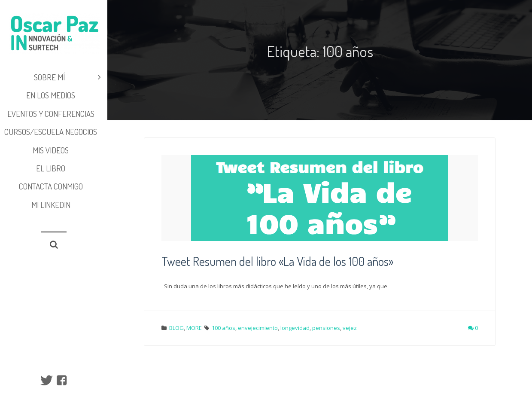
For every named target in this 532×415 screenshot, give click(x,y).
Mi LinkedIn (51, 205)
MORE (194, 328)
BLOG (176, 328)
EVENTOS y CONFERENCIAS (51, 114)
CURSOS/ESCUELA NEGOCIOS (51, 132)
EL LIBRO (51, 168)
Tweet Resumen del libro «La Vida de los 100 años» (277, 261)
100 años (223, 328)
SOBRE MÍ (68, 77)
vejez (350, 328)
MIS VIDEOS (51, 150)
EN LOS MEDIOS (51, 95)
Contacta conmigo (51, 186)
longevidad (295, 328)
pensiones (326, 328)
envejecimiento (258, 328)
